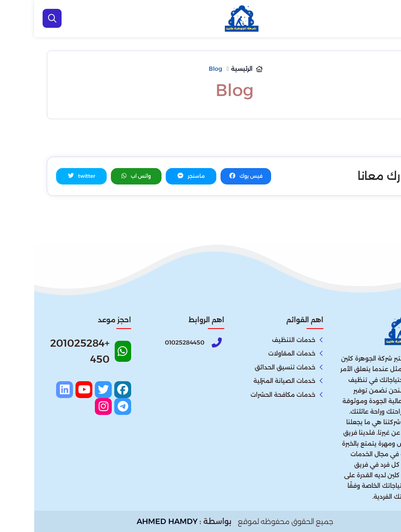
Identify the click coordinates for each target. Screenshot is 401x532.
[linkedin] (30, 390)
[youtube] (50, 390)
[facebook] (89, 390)
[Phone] (148, 343)
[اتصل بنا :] (384, 486)
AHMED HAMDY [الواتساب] (133, 521)
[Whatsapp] (55, 354)
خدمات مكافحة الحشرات (249, 395)
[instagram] (69, 406)
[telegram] (89, 406)
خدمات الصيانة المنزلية (250, 381)
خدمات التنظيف (260, 340)
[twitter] (69, 390)
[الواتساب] (384, 513)
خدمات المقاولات (258, 353)
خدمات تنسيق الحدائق (251, 367)
